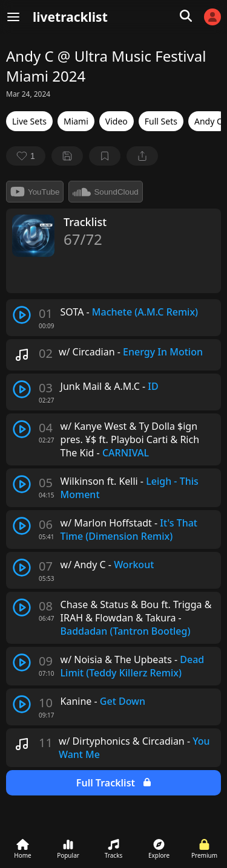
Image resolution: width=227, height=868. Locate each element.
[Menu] (13, 17)
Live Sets (29, 121)
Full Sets (161, 121)
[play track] (22, 315)
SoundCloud (105, 192)
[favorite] (26, 156)
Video (117, 121)
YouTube (35, 192)
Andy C (208, 121)
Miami (76, 121)
